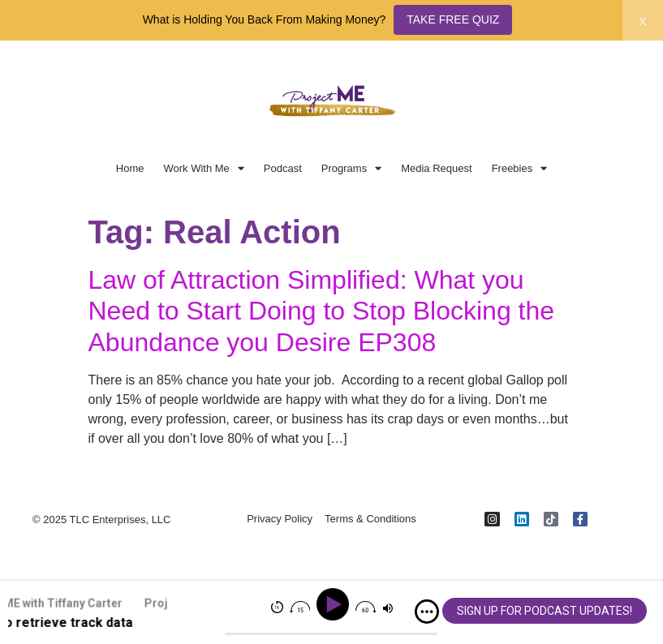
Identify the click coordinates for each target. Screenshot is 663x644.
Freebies (520, 168)
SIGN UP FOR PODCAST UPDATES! (545, 611)
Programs (351, 168)
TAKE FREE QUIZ (453, 19)
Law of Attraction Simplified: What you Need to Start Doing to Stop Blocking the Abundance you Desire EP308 (322, 311)
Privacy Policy (280, 519)
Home (130, 168)
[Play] (336, 605)
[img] (427, 612)
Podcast (283, 168)
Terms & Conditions (370, 519)
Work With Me (203, 168)
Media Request (436, 168)
